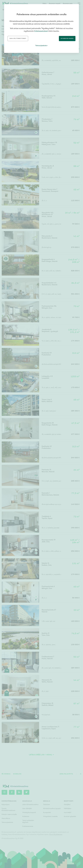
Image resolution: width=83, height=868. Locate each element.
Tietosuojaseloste (41, 45)
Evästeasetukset (41, 31)
